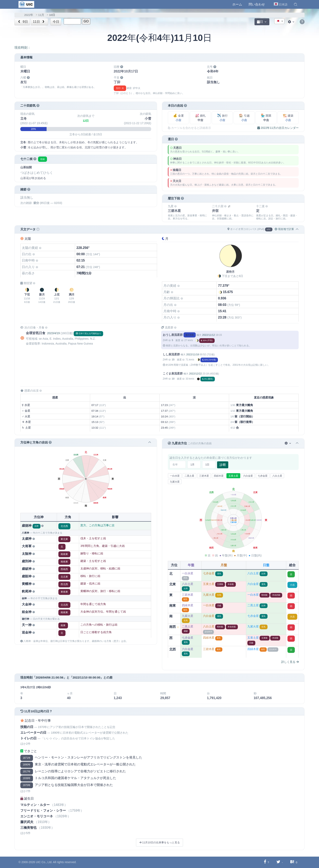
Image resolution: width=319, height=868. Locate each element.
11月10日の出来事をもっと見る (159, 842)
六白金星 (248, 476)
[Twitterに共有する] (278, 862)
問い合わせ (257, 4)
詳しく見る (290, 662)
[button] (296, 4)
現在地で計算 (284, 229)
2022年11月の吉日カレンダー (278, 128)
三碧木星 (204, 476)
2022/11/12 (209, 335)
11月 (41, 15)
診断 (223, 465)
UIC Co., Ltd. (44, 862)
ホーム (237, 4)
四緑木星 (219, 476)
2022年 (29, 15)
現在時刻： (23, 48)
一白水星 (175, 476)
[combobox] (279, 21)
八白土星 (277, 476)
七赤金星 (263, 476)
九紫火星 (175, 482)
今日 (56, 22)
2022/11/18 (192, 355)
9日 (23, 22)
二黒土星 (189, 476)
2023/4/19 (53, 333)
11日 (39, 22)
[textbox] (279, 21)
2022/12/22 (195, 374)
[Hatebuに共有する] (292, 862)
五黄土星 (233, 476)
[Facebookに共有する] (265, 862)
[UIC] (26, 4)
